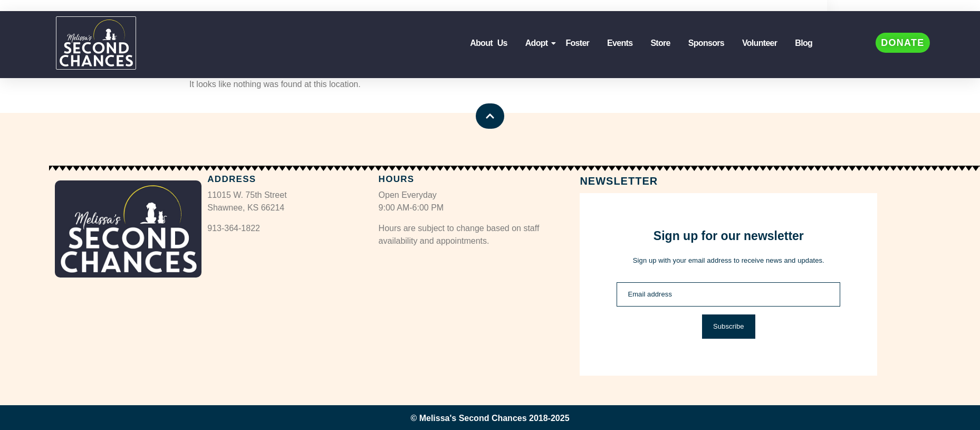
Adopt (539, 43)
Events (620, 43)
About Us (489, 43)
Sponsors (706, 43)
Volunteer (760, 43)
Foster (577, 43)
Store (660, 43)
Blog (804, 43)
